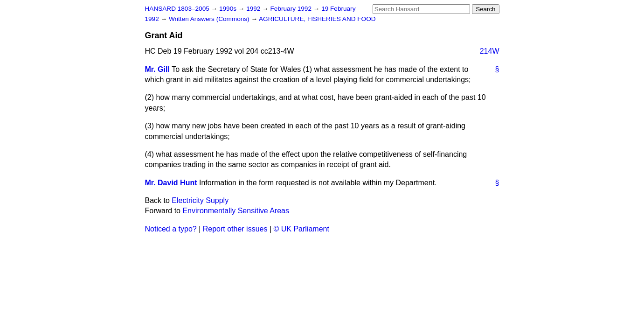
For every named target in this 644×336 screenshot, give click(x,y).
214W (490, 51)
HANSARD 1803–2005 (177, 9)
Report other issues (235, 229)
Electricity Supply (200, 200)
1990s (229, 9)
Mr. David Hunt (171, 183)
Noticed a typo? (171, 229)
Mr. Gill (157, 69)
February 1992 (292, 9)
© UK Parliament (301, 229)
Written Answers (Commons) (210, 19)
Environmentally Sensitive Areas (236, 211)
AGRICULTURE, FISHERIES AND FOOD (317, 19)
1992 (254, 9)
